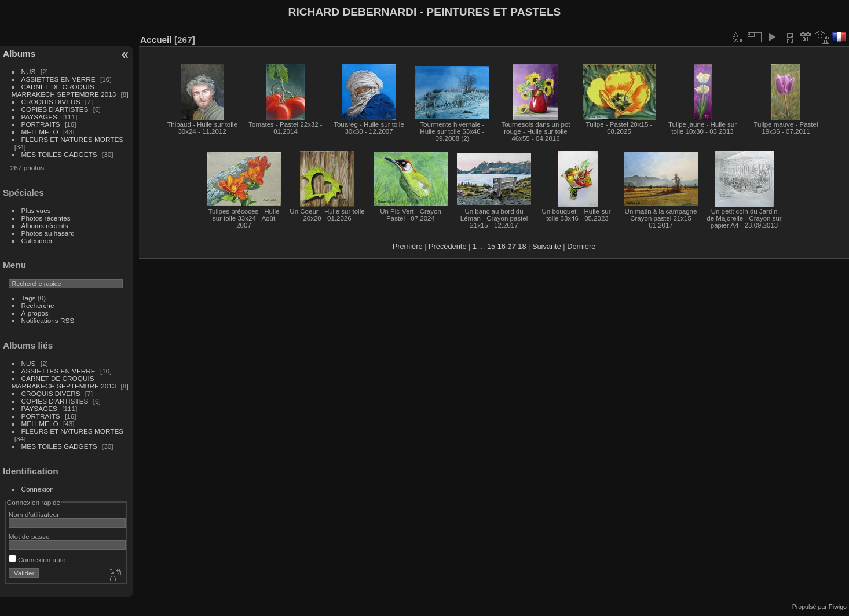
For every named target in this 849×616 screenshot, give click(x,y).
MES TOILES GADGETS (59, 154)
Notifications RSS (48, 320)
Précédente (447, 246)
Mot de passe (29, 536)
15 (491, 246)
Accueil (156, 40)
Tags (29, 298)
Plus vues (36, 210)
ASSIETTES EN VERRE (58, 79)
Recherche (38, 305)
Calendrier (37, 241)
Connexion (38, 489)
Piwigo (838, 607)
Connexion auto (37, 560)
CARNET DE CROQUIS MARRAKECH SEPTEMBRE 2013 (64, 90)
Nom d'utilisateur (34, 514)
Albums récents (45, 225)
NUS (29, 71)
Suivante (547, 246)
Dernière (581, 246)
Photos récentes (46, 218)
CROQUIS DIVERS (51, 102)
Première (408, 246)
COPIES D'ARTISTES (55, 109)
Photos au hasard (48, 233)
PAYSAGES (39, 117)
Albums (19, 54)
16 (502, 246)
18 (522, 246)
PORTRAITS (41, 124)
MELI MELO (40, 132)
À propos (35, 313)
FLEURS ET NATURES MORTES (73, 139)
